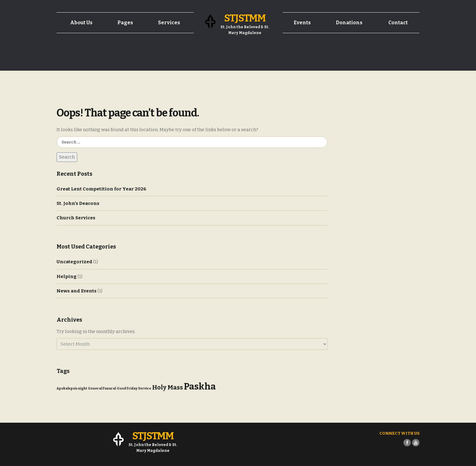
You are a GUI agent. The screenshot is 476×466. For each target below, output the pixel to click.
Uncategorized (74, 262)
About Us (81, 23)
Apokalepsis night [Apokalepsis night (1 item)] (72, 388)
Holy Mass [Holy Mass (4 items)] (168, 387)
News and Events (77, 291)
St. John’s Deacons (78, 203)
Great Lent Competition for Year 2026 (101, 189)
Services (169, 23)
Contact (398, 23)
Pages (125, 23)
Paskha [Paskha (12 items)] (200, 387)
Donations (349, 23)
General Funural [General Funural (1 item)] (102, 388)
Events (302, 23)
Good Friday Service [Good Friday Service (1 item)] (134, 388)
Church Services (76, 218)
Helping (67, 276)
